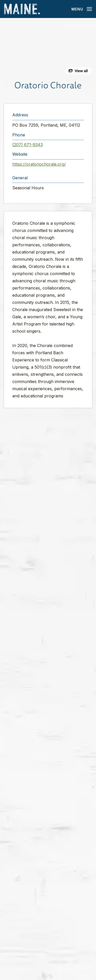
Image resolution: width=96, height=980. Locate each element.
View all (81, 71)
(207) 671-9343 (28, 145)
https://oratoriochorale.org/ (39, 164)
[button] (48, 48)
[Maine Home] (22, 9)
